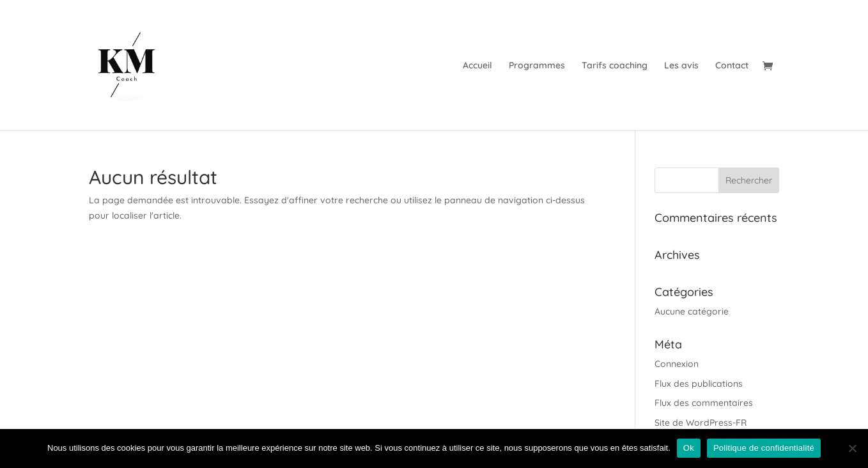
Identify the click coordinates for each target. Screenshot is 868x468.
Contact (732, 66)
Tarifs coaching (615, 66)
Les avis (681, 66)
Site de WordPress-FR (701, 423)
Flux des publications (699, 384)
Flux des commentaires (704, 403)
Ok (689, 448)
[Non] (852, 448)
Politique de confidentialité (764, 448)
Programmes (537, 66)
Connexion (677, 364)
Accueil (477, 66)
